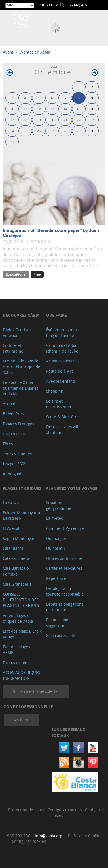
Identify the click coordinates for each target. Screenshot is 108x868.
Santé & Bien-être (62, 417)
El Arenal (11, 528)
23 (92, 120)
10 (12, 109)
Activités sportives (63, 361)
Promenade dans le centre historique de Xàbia (22, 367)
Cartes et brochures (64, 568)
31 (12, 142)
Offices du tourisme (64, 558)
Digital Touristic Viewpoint (17, 333)
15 (79, 109)
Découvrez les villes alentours (64, 430)
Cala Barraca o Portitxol (16, 571)
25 (25, 131)
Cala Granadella (17, 584)
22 (79, 120)
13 (52, 109)
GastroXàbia (14, 434)
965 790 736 (19, 836)
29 (79, 131)
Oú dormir (56, 548)
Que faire (56, 315)
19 (39, 120)
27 (52, 131)
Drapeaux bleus (17, 663)
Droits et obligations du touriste (65, 607)
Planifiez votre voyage (72, 488)
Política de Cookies (85, 836)
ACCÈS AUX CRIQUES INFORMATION (21, 675)
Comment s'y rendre (65, 528)
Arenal (9, 404)
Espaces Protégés (18, 424)
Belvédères (13, 414)
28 (65, 131)
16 (92, 109)
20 (52, 120)
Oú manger (56, 538)
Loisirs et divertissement (60, 404)
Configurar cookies (65, 810)
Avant (8, 52)
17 (12, 120)
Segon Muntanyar (19, 538)
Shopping (54, 391)
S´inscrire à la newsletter (36, 691)
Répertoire (56, 578)
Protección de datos (27, 810)
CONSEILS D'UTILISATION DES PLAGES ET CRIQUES (21, 600)
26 (39, 131)
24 (12, 131)
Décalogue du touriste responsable (65, 591)
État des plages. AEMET (17, 650)
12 (39, 109)
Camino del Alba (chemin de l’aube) (63, 348)
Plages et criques (22, 488)
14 (65, 109)
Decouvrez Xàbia (21, 315)
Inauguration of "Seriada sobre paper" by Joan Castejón (51, 233)
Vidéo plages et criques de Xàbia (18, 618)
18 (25, 120)
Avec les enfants (61, 381)
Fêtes (8, 444)
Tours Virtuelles (17, 454)
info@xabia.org (49, 836)
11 (25, 109)
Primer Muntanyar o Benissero (21, 516)
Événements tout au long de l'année (64, 333)
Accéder (21, 720)
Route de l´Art (59, 371)
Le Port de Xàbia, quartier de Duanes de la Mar (21, 388)
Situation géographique (59, 505)
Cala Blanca (13, 548)
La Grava (11, 502)
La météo (55, 518)
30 (92, 131)
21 (65, 120)
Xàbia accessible (61, 635)
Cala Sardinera (16, 558)
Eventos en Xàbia (35, 52)
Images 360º (14, 464)
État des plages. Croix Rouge (22, 634)
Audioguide (13, 474)
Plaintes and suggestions (57, 623)
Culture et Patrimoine (13, 348)
